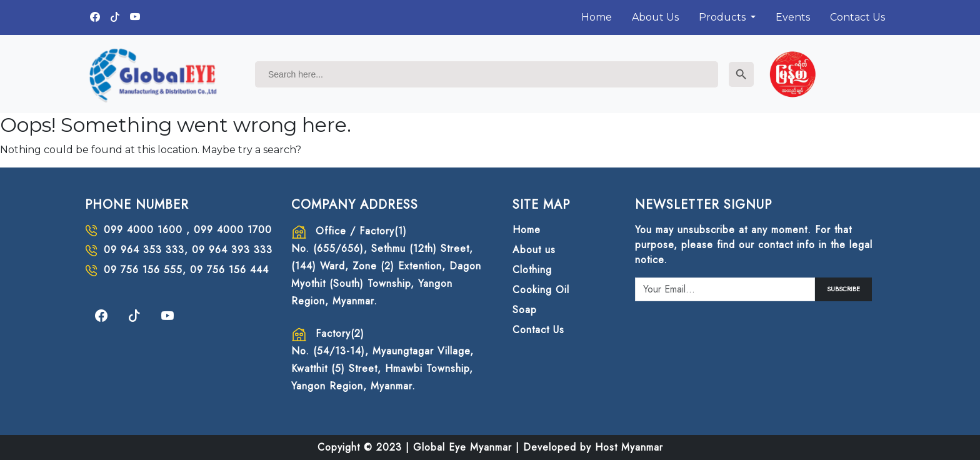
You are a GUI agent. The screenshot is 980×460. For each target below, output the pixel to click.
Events (793, 17)
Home (597, 17)
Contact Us (857, 17)
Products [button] (723, 17)
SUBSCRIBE (843, 289)
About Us (655, 17)
